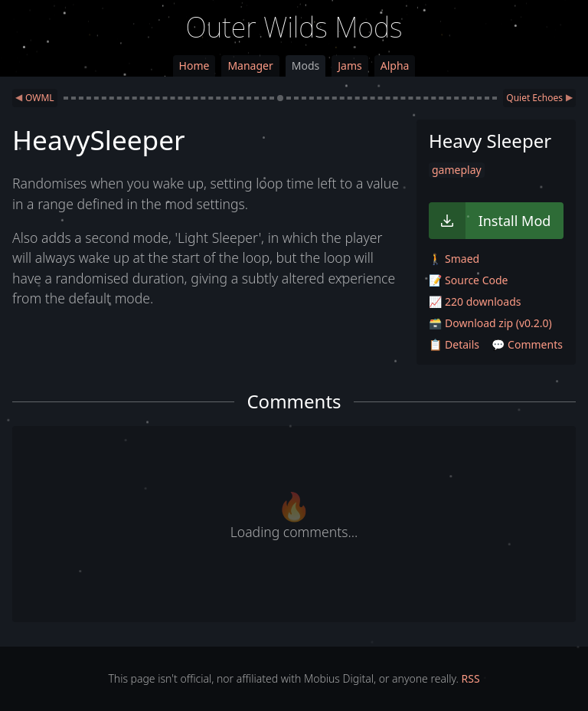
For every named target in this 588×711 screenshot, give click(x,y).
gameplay (457, 170)
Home (194, 66)
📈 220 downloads (475, 301)
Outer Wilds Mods (294, 27)
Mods (305, 66)
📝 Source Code (468, 280)
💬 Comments (527, 344)
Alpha (395, 66)
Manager (250, 66)
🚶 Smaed (454, 259)
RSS (471, 678)
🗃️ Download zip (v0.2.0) (490, 323)
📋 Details (454, 344)
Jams (350, 66)
